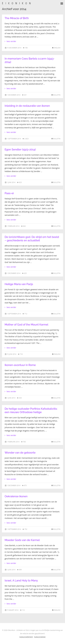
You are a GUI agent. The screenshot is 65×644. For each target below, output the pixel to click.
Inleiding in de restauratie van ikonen (27, 106)
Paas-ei (9, 193)
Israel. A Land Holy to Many (21, 581)
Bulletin (57, 95)
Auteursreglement (26, 637)
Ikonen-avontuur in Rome (20, 365)
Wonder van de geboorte (20, 453)
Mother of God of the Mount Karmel (26, 325)
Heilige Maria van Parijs (19, 284)
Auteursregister (40, 637)
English (57, 48)
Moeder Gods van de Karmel (22, 540)
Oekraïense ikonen (16, 496)
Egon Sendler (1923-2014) (20, 150)
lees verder (11, 41)
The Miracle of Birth (17, 18)
